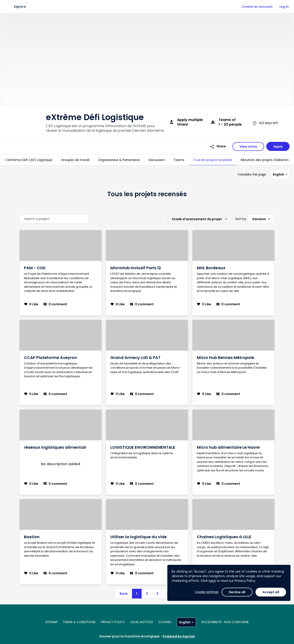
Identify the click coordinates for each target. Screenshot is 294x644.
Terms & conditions (79, 622)
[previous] (123, 594)
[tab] (29, 160)
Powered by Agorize (179, 636)
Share (218, 146)
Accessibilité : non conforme (225, 622)
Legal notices (142, 622)
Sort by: (241, 219)
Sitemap (51, 622)
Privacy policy (113, 622)
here (212, 581)
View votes (248, 146)
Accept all (271, 592)
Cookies (165, 622)
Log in (284, 7)
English (280, 174)
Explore (20, 7)
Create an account (257, 7)
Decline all (237, 592)
